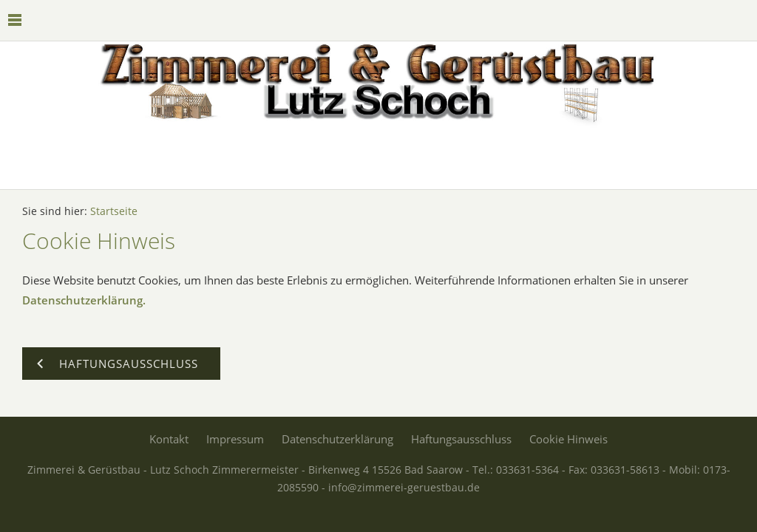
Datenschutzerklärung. (84, 300)
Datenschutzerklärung (337, 439)
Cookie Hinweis (568, 439)
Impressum (235, 439)
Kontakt (169, 439)
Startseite (114, 211)
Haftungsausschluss (461, 439)
